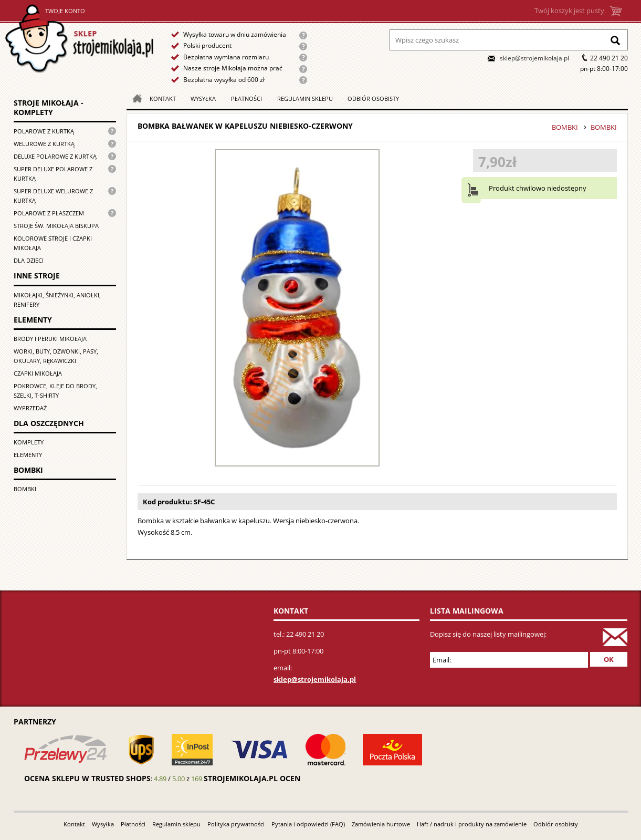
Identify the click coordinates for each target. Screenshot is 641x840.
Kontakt (163, 98)
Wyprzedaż (30, 408)
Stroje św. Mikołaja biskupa (56, 226)
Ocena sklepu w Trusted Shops (87, 778)
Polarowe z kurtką (44, 131)
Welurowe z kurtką (44, 144)
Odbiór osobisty (373, 98)
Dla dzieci (29, 260)
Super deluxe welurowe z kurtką (53, 196)
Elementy (28, 455)
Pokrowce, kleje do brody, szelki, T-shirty (55, 391)
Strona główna (80, 39)
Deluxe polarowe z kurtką (55, 156)
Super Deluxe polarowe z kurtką (53, 174)
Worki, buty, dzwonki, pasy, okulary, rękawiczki (56, 356)
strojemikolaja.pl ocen (252, 778)
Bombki (25, 489)
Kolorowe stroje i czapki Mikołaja (53, 243)
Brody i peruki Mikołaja (50, 339)
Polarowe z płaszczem (49, 213)
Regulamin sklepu (305, 98)
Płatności (246, 98)
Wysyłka (203, 98)
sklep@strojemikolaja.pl (534, 58)
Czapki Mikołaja (38, 373)
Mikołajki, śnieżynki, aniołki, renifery (57, 300)
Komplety (29, 442)
